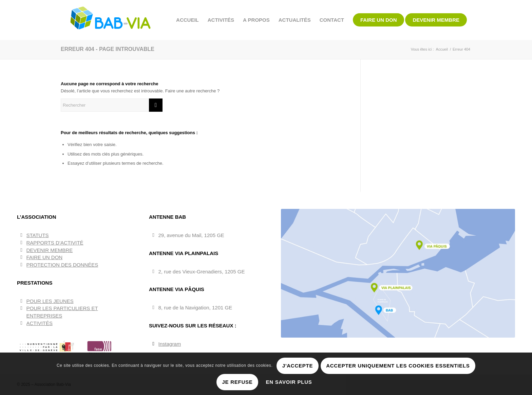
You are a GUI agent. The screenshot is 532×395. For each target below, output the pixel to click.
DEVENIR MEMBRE (50, 250)
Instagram (170, 344)
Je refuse (237, 382)
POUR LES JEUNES (50, 301)
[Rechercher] (112, 105)
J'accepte (298, 366)
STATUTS (38, 235)
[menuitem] (187, 20)
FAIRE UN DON (45, 257)
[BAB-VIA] (111, 20)
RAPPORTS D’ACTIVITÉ (55, 243)
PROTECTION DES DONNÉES (62, 265)
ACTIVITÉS (40, 323)
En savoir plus (289, 382)
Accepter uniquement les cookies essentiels (398, 366)
